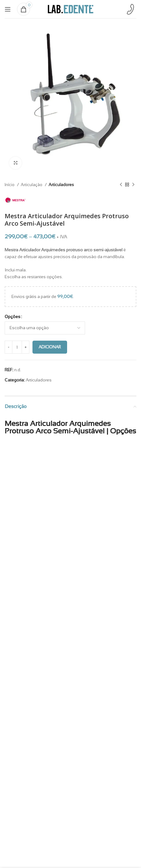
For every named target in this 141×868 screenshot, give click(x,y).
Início (10, 185)
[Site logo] (70, 9)
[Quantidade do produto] (17, 347)
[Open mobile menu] (8, 9)
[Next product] (133, 185)
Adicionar (50, 347)
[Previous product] (121, 185)
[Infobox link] (130, 9)
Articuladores (61, 185)
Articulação (32, 185)
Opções (13, 317)
